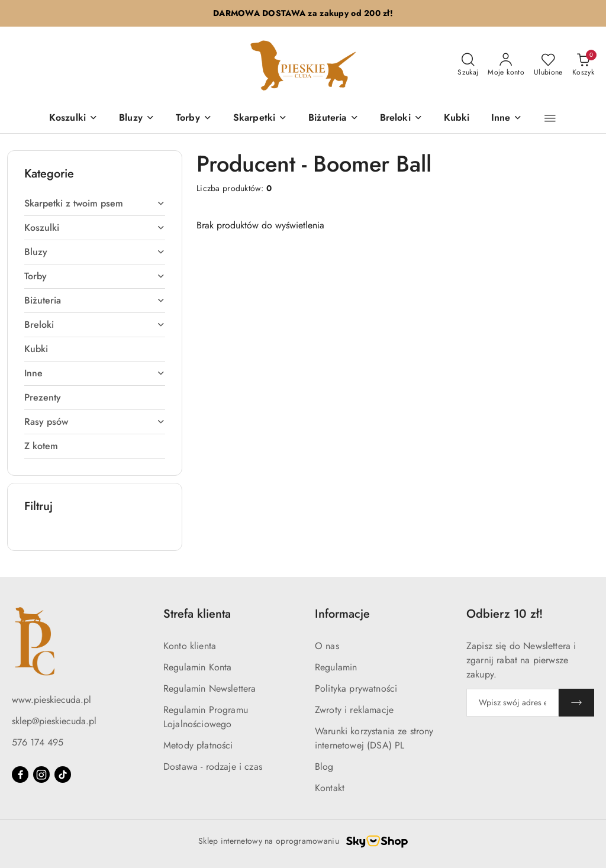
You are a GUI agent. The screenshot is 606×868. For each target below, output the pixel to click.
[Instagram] (41, 775)
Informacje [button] (342, 614)
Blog (324, 767)
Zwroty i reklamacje (354, 710)
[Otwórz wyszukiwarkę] (468, 65)
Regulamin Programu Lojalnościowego (206, 717)
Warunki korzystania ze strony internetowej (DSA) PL (374, 738)
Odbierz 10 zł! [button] (505, 614)
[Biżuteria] (333, 119)
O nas (327, 646)
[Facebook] (20, 775)
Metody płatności (198, 745)
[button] (550, 118)
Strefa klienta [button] (197, 614)
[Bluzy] (137, 119)
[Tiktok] (63, 775)
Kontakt (330, 788)
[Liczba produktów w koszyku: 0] (583, 65)
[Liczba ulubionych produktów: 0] (548, 65)
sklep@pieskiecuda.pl (54, 721)
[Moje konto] (506, 65)
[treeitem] (95, 204)
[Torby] (194, 119)
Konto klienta (190, 646)
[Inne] (507, 119)
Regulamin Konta (197, 667)
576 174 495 (38, 742)
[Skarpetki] (260, 119)
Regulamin (336, 667)
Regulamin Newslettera (209, 688)
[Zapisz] (576, 703)
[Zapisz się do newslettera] (512, 703)
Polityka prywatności (356, 688)
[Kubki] (457, 119)
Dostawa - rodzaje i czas (213, 767)
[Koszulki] (73, 119)
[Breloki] (401, 119)
